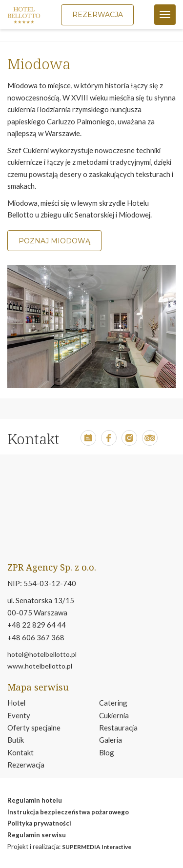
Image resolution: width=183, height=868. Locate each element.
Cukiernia (114, 715)
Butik (16, 740)
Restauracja (118, 728)
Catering (113, 703)
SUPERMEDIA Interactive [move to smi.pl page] (97, 847)
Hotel (16, 703)
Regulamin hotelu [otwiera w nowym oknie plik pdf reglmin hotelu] (35, 800)
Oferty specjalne (34, 728)
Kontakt (20, 752)
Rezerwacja (26, 765)
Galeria (111, 740)
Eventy (19, 715)
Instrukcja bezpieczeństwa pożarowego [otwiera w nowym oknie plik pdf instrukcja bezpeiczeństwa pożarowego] (68, 812)
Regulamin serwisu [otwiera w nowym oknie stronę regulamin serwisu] (37, 835)
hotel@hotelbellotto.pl (42, 654)
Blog (107, 752)
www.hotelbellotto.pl (40, 666)
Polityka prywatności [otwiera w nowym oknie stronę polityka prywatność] (39, 823)
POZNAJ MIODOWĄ (54, 241)
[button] (88, 443)
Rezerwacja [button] (98, 15)
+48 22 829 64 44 (37, 625)
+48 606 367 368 (36, 637)
